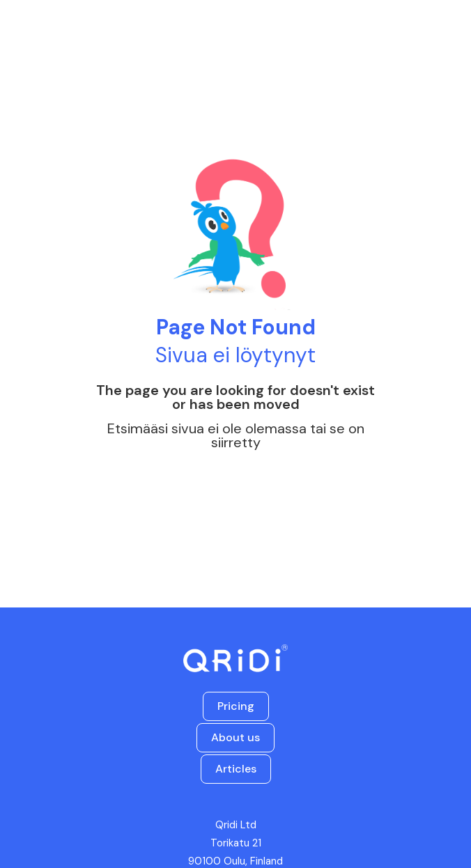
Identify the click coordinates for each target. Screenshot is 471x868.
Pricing (236, 706)
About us (235, 737)
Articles (236, 769)
